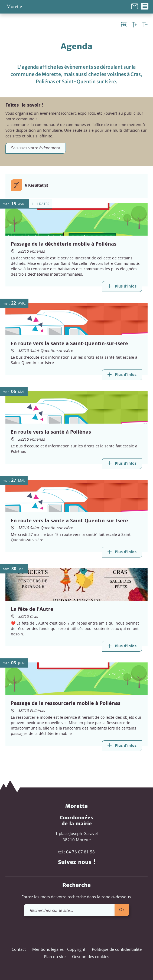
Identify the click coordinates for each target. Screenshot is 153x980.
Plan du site (55, 957)
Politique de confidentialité (117, 949)
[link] (135, 6)
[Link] (122, 286)
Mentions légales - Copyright (59, 949)
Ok (122, 909)
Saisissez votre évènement (36, 148)
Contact (19, 949)
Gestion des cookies (91, 957)
